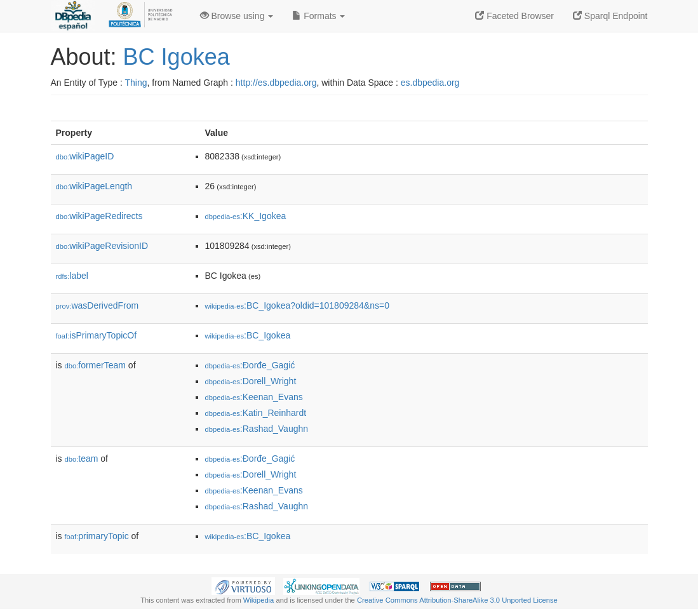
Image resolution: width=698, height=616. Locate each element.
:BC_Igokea (248, 335)
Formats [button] (319, 16)
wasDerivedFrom (97, 305)
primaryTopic (97, 536)
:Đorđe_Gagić (250, 365)
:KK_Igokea (246, 216)
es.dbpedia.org (430, 83)
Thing (136, 83)
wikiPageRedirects (99, 216)
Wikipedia (259, 600)
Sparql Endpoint (610, 16)
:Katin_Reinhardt (256, 413)
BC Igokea (177, 57)
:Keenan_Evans (254, 397)
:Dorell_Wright (251, 381)
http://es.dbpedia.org (276, 83)
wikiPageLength (94, 186)
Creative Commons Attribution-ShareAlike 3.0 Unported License (457, 600)
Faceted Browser (514, 16)
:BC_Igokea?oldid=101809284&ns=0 (297, 305)
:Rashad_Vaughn (257, 429)
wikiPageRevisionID (102, 246)
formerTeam (95, 365)
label (72, 276)
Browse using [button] (237, 16)
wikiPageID (85, 156)
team (82, 459)
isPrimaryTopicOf (97, 335)
